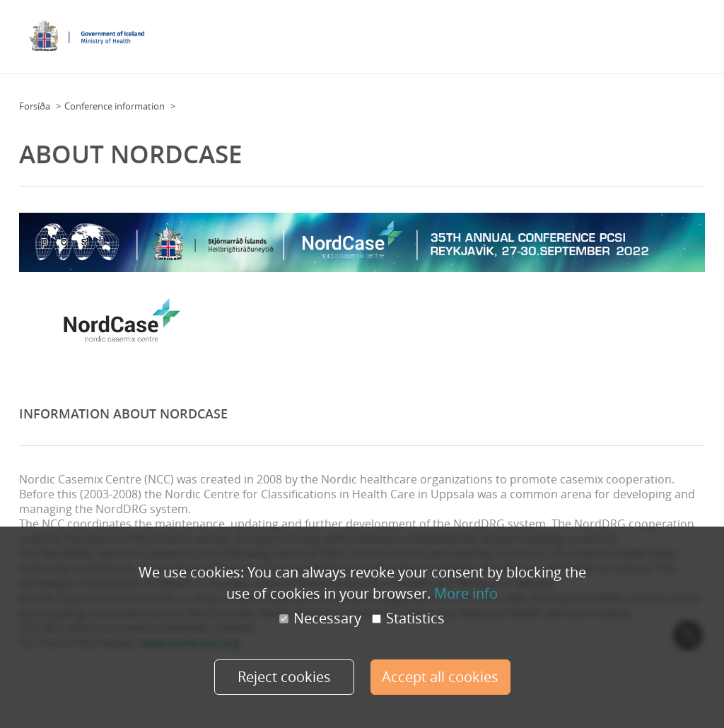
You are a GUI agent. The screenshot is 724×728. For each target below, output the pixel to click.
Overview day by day (625, 33)
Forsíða (35, 106)
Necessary (320, 618)
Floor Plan (290, 33)
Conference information (115, 106)
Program (553, 33)
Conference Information (372, 33)
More (690, 33)
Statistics (408, 618)
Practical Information (479, 33)
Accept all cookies (440, 677)
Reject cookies (284, 677)
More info (466, 593)
